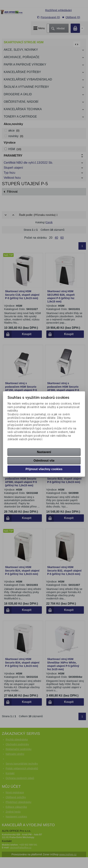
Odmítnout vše (44, 461)
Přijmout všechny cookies (44, 469)
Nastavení (44, 452)
